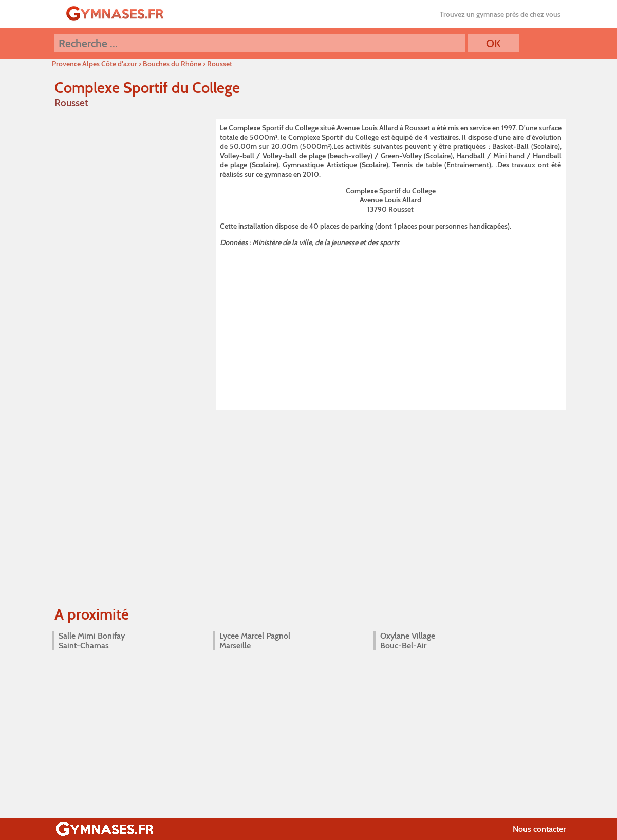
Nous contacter (539, 829)
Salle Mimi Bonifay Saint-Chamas (92, 641)
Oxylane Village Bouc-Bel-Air (408, 641)
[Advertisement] (391, 327)
